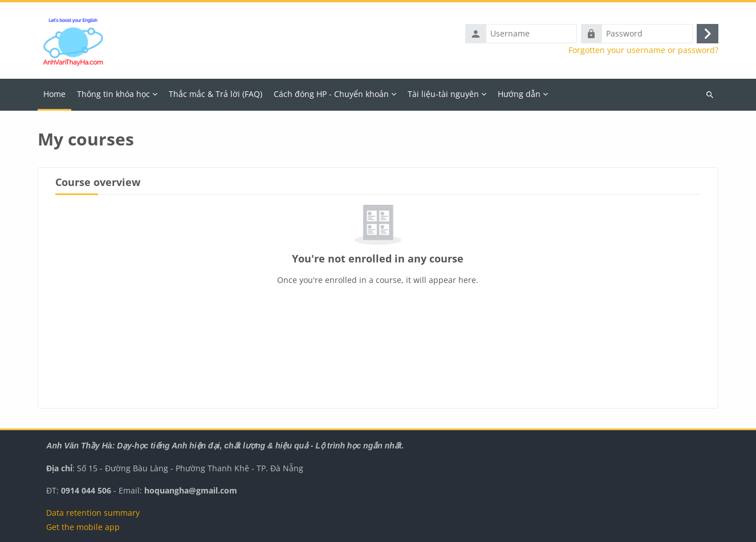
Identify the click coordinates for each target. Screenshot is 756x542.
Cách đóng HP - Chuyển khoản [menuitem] (331, 94)
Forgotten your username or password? (643, 50)
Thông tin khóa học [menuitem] (113, 94)
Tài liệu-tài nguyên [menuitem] (443, 94)
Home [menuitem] (54, 94)
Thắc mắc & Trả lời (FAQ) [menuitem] (216, 94)
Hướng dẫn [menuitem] (519, 94)
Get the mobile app (83, 527)
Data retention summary (93, 513)
